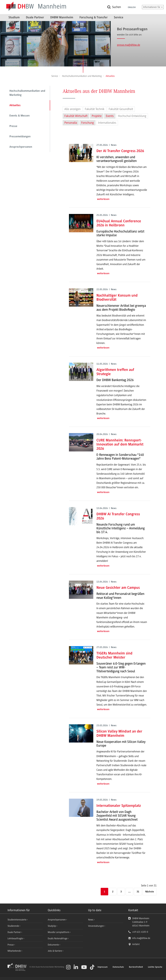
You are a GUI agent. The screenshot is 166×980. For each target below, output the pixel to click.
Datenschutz (118, 967)
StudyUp (52, 926)
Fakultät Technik (95, 109)
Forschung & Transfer (94, 18)
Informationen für (153, 7)
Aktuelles (15, 105)
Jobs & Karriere (55, 951)
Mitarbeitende (15, 951)
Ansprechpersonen (21, 147)
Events (110, 116)
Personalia (71, 123)
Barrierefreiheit (136, 967)
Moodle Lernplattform (59, 932)
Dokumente (54, 945)
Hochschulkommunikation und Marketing (27, 93)
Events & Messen (20, 116)
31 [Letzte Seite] (138, 892)
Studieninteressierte (17, 920)
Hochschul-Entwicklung (132, 116)
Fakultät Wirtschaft (76, 116)
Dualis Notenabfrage (58, 938)
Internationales (107, 123)
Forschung (87, 123)
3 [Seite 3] (121, 892)
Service (119, 18)
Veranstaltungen (96, 926)
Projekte (97, 116)
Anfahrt (136, 944)
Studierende (14, 926)
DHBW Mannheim (62, 18)
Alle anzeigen (72, 109)
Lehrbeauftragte (16, 938)
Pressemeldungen (20, 137)
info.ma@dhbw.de (141, 938)
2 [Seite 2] (113, 892)
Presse (13, 126)
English (132, 8)
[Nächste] (150, 892)
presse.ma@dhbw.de (129, 45)
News (91, 920)
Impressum (103, 967)
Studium (14, 18)
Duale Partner (35, 18)
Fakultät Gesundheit (121, 109)
